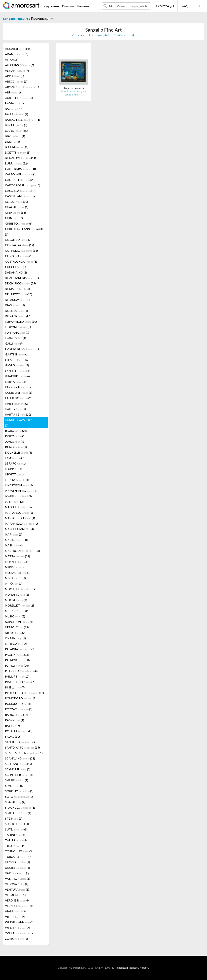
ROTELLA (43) (19, 731)
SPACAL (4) (15, 802)
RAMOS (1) (15, 720)
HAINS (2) (17, 404)
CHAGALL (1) (17, 207)
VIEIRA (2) (15, 917)
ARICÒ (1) (16, 81)
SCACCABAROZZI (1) (24, 753)
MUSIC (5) (15, 616)
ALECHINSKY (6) (20, 65)
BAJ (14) (14, 109)
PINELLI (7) (15, 687)
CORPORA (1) (19, 256)
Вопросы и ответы (139, 968)
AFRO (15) (12, 60)
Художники (51, 6)
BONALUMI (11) (21, 158)
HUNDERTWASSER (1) (26, 423)
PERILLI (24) (17, 666)
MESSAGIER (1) (18, 573)
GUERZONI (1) (19, 393)
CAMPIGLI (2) (19, 180)
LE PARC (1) (15, 463)
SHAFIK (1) (17, 780)
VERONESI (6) (17, 900)
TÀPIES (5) (16, 840)
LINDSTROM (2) (19, 485)
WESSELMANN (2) (19, 922)
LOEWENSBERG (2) (22, 491)
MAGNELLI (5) (18, 507)
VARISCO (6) (17, 873)
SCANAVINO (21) (20, 758)
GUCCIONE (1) (18, 387)
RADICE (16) (17, 715)
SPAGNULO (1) (20, 808)
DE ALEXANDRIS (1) (22, 278)
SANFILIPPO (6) (20, 742)
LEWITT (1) (14, 474)
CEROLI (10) (16, 202)
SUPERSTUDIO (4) (17, 824)
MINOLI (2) (15, 578)
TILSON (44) (15, 846)
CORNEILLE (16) (21, 251)
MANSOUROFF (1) (20, 518)
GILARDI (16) (17, 360)
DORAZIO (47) (18, 316)
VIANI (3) (15, 911)
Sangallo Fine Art (16, 19)
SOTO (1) (19, 797)
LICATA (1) (17, 480)
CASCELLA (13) (21, 191)
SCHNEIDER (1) (19, 775)
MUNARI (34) (17, 611)
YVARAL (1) (19, 933)
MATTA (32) (17, 556)
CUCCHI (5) (16, 267)
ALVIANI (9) (17, 71)
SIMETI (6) (14, 786)
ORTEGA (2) (16, 644)
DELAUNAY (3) (18, 300)
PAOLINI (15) (17, 655)
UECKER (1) (17, 862)
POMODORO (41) (21, 698)
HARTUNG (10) (18, 414)
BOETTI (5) (18, 152)
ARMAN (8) (22, 87)
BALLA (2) (17, 114)
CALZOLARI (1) (21, 174)
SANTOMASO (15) (22, 747)
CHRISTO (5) (19, 223)
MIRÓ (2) (14, 584)
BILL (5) (12, 142)
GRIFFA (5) (16, 382)
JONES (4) (15, 442)
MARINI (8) (16, 540)
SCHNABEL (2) (18, 769)
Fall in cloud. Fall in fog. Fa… (73, 91)
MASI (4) (14, 545)
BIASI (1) (15, 136)
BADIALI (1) (16, 103)
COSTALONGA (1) (21, 261)
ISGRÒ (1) (15, 436)
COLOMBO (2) (18, 240)
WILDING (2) (17, 928)
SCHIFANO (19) (18, 764)
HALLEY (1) (15, 409)
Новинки (83, 6)
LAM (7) (15, 458)
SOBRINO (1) (19, 791)
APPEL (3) (15, 76)
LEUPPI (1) (14, 469)
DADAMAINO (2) (16, 272)
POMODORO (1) (18, 704)
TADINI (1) (16, 835)
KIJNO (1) (16, 447)
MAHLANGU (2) (19, 513)
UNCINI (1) (17, 868)
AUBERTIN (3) (19, 98)
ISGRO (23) (16, 431)
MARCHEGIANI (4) (19, 529)
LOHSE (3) (18, 496)
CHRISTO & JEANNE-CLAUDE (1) (24, 232)
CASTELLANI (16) (20, 196)
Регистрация (165, 6)
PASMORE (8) (17, 660)
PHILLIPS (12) (17, 676)
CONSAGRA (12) (20, 245)
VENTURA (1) (17, 889)
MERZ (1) (14, 567)
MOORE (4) (16, 600)
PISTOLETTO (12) (24, 693)
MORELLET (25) (20, 605)
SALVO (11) (12, 737)
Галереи (68, 6)
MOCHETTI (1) (20, 589)
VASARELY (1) (18, 879)
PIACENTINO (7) (20, 682)
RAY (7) (12, 726)
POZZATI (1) (19, 709)
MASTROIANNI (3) (22, 551)
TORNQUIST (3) (19, 851)
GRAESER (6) (18, 376)
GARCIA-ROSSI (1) (22, 349)
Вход (184, 6)
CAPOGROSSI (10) (23, 185)
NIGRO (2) (15, 633)
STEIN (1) (14, 818)
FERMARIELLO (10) (21, 322)
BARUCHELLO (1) (23, 120)
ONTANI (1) (15, 638)
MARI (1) (14, 534)
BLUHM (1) (17, 147)
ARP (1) (13, 92)
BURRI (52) (16, 163)
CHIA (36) (15, 213)
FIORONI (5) (18, 327)
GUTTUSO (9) (18, 398)
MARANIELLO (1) (21, 523)
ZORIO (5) (16, 939)
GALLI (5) (14, 343)
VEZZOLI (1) (19, 906)
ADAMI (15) (17, 54)
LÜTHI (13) (14, 502)
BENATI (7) (16, 125)
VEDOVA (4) (17, 884)
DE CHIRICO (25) (20, 283)
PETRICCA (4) (22, 671)
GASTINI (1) (17, 354)
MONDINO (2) (17, 594)
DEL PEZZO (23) (19, 294)
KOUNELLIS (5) (18, 452)
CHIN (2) (14, 218)
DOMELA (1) (16, 311)
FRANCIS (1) (16, 338)
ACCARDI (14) (17, 49)
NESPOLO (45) (17, 627)
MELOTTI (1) (17, 562)
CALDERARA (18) (21, 169)
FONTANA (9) (17, 332)
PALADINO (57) (20, 649)
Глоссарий (122, 968)
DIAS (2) (15, 305)
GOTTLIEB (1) (18, 371)
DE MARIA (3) (17, 289)
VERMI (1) (15, 895)
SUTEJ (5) (16, 829)
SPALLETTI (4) (18, 813)
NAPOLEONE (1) (19, 622)
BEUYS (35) (16, 131)
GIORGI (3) (17, 365)
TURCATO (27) (18, 857)
